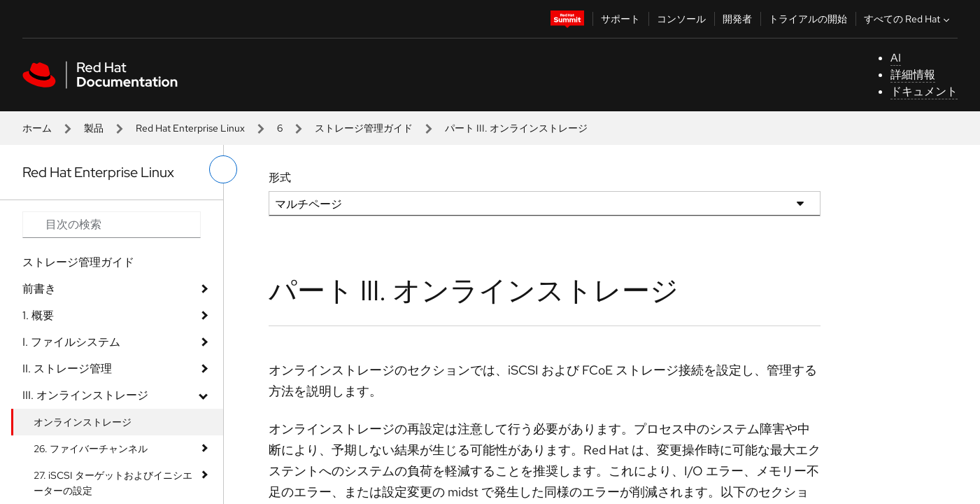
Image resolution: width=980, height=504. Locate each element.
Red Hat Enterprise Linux (190, 128)
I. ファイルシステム (71, 342)
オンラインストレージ (83, 422)
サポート (620, 19)
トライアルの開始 (808, 19)
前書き (39, 289)
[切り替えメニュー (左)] (223, 169)
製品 (94, 128)
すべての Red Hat (908, 19)
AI (896, 58)
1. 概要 (38, 315)
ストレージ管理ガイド (364, 128)
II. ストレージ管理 (67, 369)
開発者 (737, 19)
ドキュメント (924, 91)
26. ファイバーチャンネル (91, 449)
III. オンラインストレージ (85, 395)
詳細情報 (913, 75)
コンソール (681, 19)
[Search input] (112, 225)
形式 (280, 177)
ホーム (37, 128)
